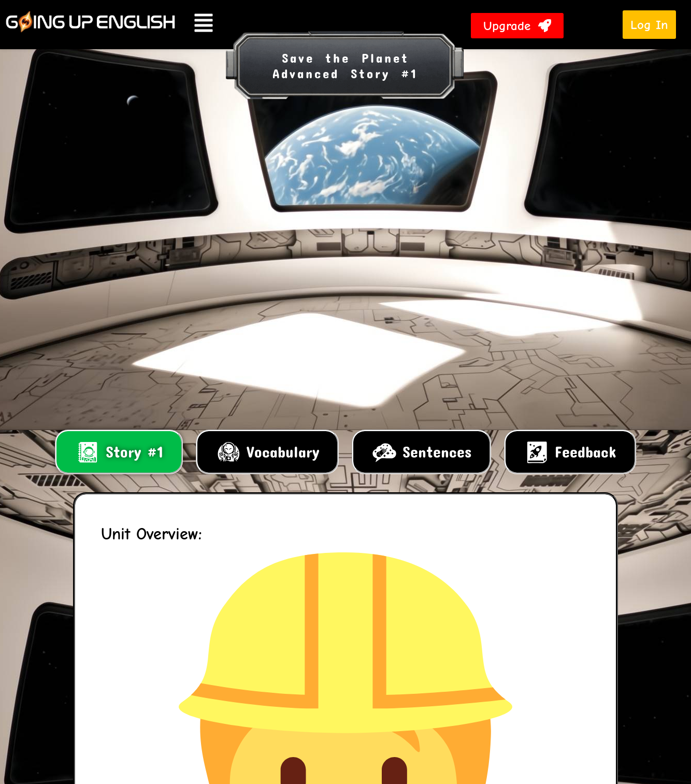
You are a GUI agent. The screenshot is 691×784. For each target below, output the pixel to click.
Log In (649, 25)
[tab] (119, 452)
